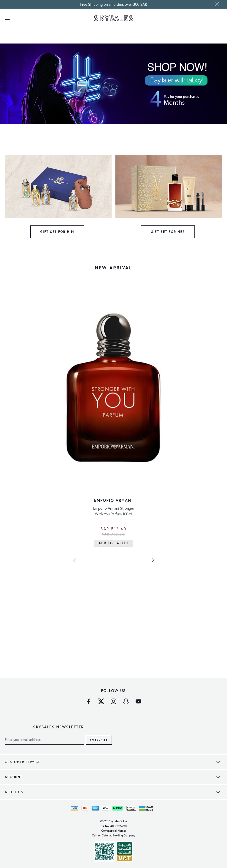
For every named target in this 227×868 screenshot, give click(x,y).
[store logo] (114, 18)
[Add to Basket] (114, 543)
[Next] (153, 560)
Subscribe (99, 740)
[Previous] (74, 560)
